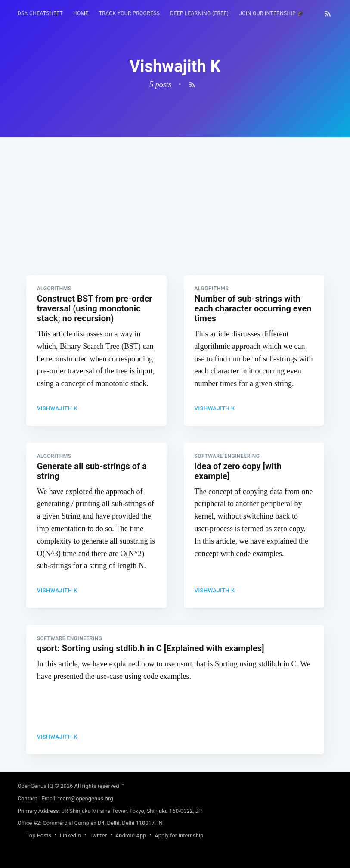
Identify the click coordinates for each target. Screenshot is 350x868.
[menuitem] (40, 14)
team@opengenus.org (86, 798)
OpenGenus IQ (36, 786)
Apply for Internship (179, 835)
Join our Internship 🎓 (271, 13)
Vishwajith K (57, 408)
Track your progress (130, 13)
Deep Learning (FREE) (199, 13)
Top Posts (39, 835)
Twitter (98, 835)
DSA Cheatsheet (40, 13)
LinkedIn (70, 835)
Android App (131, 835)
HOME (81, 13)
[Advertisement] (175, 198)
